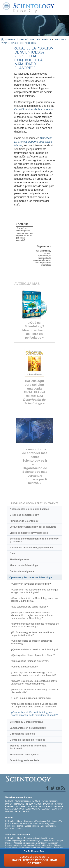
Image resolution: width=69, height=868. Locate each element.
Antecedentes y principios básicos (29, 509)
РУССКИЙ (48, 804)
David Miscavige (33, 841)
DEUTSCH (27, 806)
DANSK (9, 804)
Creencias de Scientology (24, 515)
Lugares (20, 828)
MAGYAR (37, 806)
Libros (20, 826)
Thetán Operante (19, 559)
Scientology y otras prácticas (26, 722)
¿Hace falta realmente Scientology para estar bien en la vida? (35, 691)
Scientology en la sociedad (25, 760)
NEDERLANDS (14, 806)
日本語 (38, 804)
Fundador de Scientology (24, 521)
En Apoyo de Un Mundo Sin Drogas (35, 848)
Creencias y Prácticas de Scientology (41, 821)
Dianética (28, 838)
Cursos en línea (32, 826)
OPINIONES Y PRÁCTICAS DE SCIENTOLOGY (34, 41)
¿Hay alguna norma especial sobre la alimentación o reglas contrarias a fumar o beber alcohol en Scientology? (33, 615)
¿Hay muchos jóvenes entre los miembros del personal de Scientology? (35, 625)
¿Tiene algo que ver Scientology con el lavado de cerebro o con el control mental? (33, 674)
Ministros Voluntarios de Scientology (30, 843)
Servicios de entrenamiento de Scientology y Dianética (34, 540)
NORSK (47, 806)
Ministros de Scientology (24, 565)
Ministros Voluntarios (34, 823)
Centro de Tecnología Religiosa (28, 740)
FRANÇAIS (19, 804)
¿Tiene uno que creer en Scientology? (31, 698)
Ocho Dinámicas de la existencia (34, 109)
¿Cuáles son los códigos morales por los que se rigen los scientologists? (35, 591)
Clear (13, 553)
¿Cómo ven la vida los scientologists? (31, 584)
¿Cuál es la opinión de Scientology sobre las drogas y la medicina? (34, 599)
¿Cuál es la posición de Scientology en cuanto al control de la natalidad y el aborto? (34, 714)
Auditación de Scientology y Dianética (31, 547)
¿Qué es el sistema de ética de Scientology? (34, 649)
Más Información (48, 826)
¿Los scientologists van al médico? (29, 607)
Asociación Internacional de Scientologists (32, 844)
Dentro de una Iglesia (22, 571)
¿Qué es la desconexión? (24, 667)
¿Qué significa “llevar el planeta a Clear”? (33, 655)
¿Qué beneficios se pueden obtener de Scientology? (31, 642)
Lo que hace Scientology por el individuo (33, 527)
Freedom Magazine (43, 845)
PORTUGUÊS (23, 811)
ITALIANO (10, 811)
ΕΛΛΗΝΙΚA (57, 809)
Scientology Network (44, 838)
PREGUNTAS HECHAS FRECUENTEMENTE (29, 40)
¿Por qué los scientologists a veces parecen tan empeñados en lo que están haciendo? (34, 705)
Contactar (10, 828)
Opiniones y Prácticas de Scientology (31, 577)
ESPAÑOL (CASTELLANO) (38, 809)
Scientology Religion (15, 841)
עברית (30, 804)
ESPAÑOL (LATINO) (15, 809)
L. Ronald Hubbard (14, 821)
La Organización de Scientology (28, 728)
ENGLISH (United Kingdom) (45, 801)
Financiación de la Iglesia (24, 754)
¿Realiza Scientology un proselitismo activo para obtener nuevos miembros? (34, 682)
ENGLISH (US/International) (18, 801)
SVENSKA (57, 806)
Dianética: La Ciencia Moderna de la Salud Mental (33, 142)
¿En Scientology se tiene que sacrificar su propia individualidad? (33, 634)
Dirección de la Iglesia (22, 734)
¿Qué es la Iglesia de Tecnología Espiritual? (28, 747)
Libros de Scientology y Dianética (29, 533)
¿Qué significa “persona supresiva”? (30, 661)
